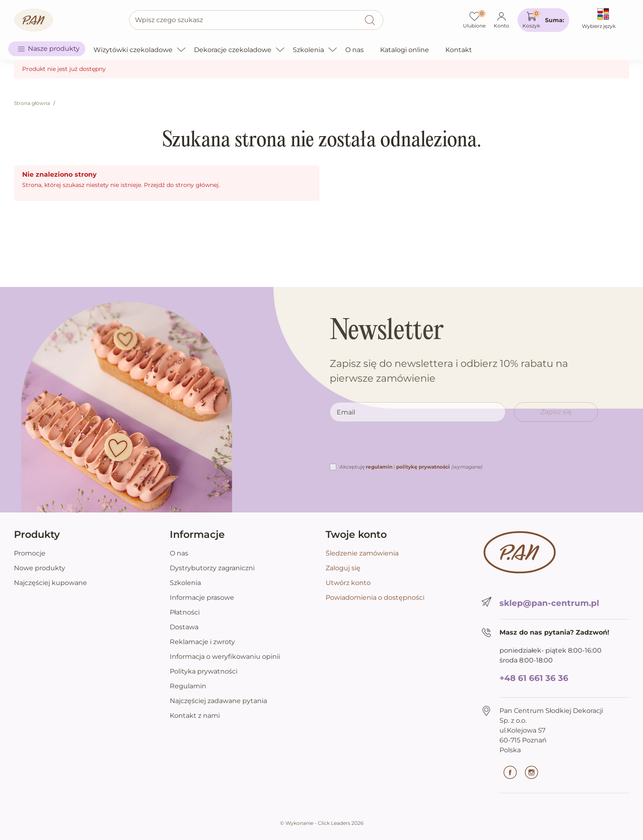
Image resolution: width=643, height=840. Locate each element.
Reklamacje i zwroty (202, 642)
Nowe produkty (40, 568)
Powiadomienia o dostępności (375, 598)
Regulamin (188, 686)
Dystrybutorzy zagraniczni (212, 568)
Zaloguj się (343, 568)
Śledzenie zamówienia (362, 553)
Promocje (30, 553)
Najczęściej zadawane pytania (218, 701)
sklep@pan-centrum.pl (549, 603)
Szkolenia (185, 583)
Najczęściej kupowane (50, 583)
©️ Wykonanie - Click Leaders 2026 (322, 823)
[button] (543, 20)
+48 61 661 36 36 (534, 678)
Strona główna (32, 103)
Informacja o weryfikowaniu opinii (225, 657)
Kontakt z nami (195, 716)
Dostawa (184, 627)
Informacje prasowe (202, 598)
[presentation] (392, 446)
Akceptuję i (411, 467)
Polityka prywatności (204, 671)
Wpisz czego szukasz (169, 20)
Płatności (185, 612)
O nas (179, 553)
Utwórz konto (348, 583)
